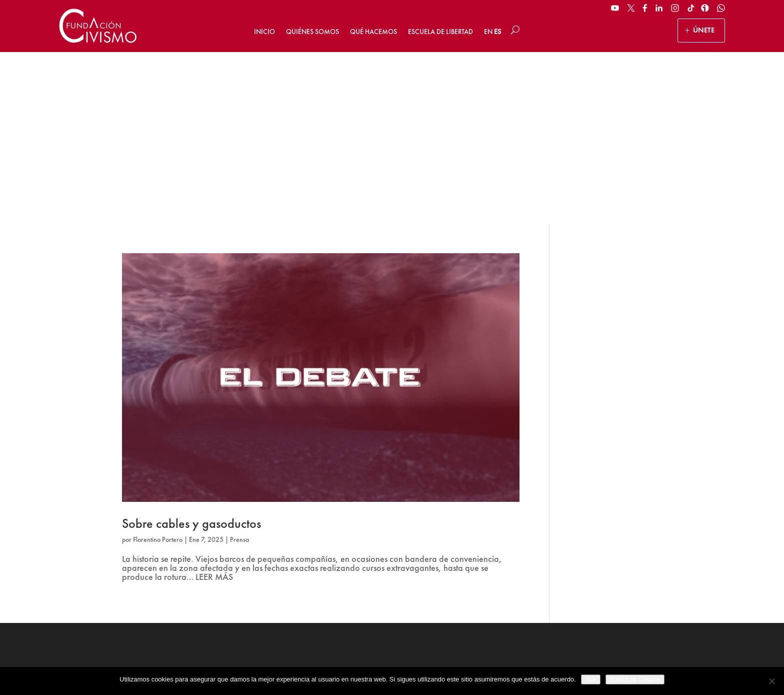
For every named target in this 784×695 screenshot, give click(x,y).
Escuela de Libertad (440, 32)
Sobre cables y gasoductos (191, 351)
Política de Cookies (465, 663)
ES (497, 32)
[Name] (655, 530)
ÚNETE (704, 30)
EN (488, 32)
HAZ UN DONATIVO (285, 571)
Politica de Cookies (635, 679)
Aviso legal (341, 663)
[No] (771, 681)
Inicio (264, 32)
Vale (591, 679)
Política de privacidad (398, 663)
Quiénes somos (312, 32)
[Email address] (655, 555)
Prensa (239, 367)
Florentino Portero (158, 367)
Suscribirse (656, 592)
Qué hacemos (373, 32)
